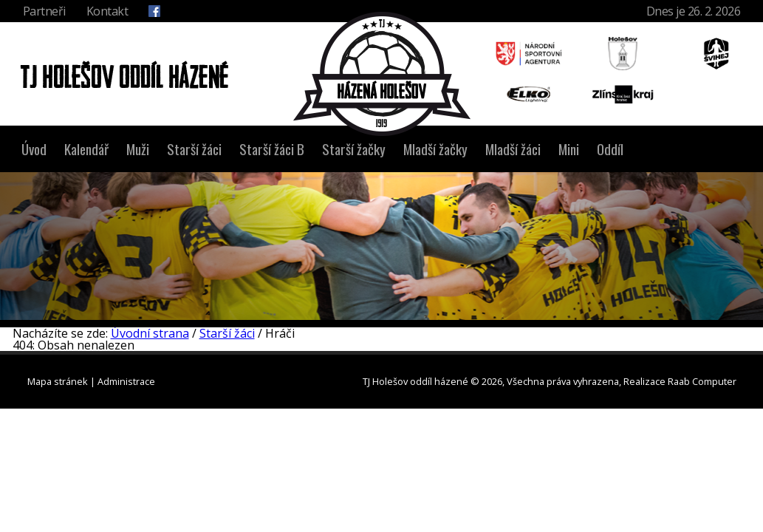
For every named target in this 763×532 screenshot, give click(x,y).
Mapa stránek (58, 381)
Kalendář (86, 149)
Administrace (126, 381)
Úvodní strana (150, 333)
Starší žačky (354, 149)
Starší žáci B (272, 149)
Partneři (44, 11)
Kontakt (107, 11)
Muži (138, 149)
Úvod (34, 149)
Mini (569, 149)
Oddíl (610, 149)
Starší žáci (194, 149)
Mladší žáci (513, 149)
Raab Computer (702, 381)
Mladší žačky (435, 149)
